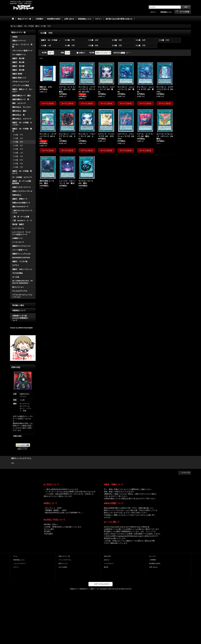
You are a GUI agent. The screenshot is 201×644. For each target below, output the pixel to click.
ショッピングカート (20, 563)
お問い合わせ (153, 567)
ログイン (153, 12)
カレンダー (153, 556)
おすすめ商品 (63, 567)
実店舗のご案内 (18, 305)
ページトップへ (186, 473)
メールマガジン (109, 563)
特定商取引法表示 (155, 563)
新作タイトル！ (64, 563)
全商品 (15, 37)
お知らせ (107, 560)
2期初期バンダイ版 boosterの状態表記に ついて (23, 318)
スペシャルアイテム (65, 560)
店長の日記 (17, 436)
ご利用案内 (153, 560)
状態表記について (19, 310)
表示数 (44, 53)
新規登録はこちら (166, 12)
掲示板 (106, 567)
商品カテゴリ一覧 (64, 556)
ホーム (15, 556)
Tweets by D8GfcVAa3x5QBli (21, 328)
